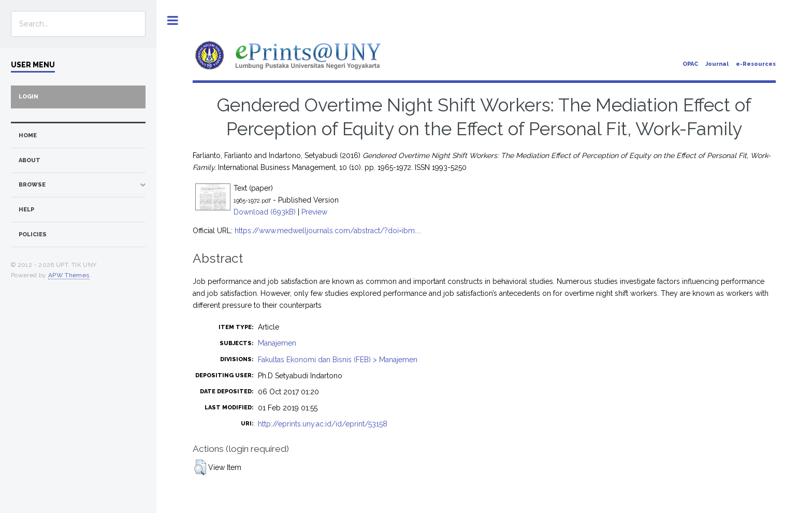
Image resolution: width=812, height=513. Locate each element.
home (28, 136)
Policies (33, 234)
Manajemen (277, 343)
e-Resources (756, 64)
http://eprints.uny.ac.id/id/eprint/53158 (323, 424)
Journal (717, 64)
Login (28, 97)
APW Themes (69, 275)
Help (26, 210)
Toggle (173, 20)
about (30, 160)
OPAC (690, 64)
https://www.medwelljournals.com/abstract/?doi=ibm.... (328, 231)
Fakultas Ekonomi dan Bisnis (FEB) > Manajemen (338, 360)
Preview (314, 212)
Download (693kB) (265, 212)
